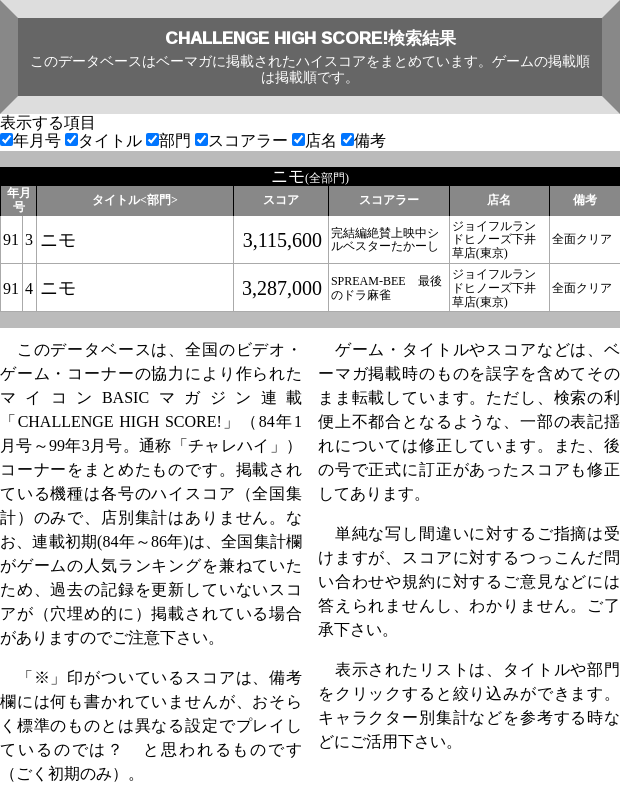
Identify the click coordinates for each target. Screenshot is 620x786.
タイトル (105, 140)
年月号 (32, 140)
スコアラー (243, 140)
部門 (170, 140)
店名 (316, 140)
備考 (363, 140)
